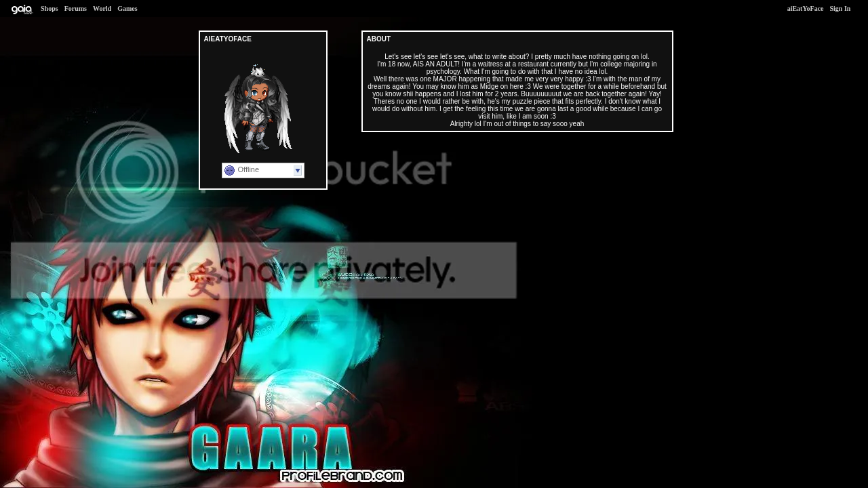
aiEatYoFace (806, 8)
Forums (76, 8)
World (102, 8)
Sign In (841, 8)
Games (127, 8)
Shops (50, 8)
